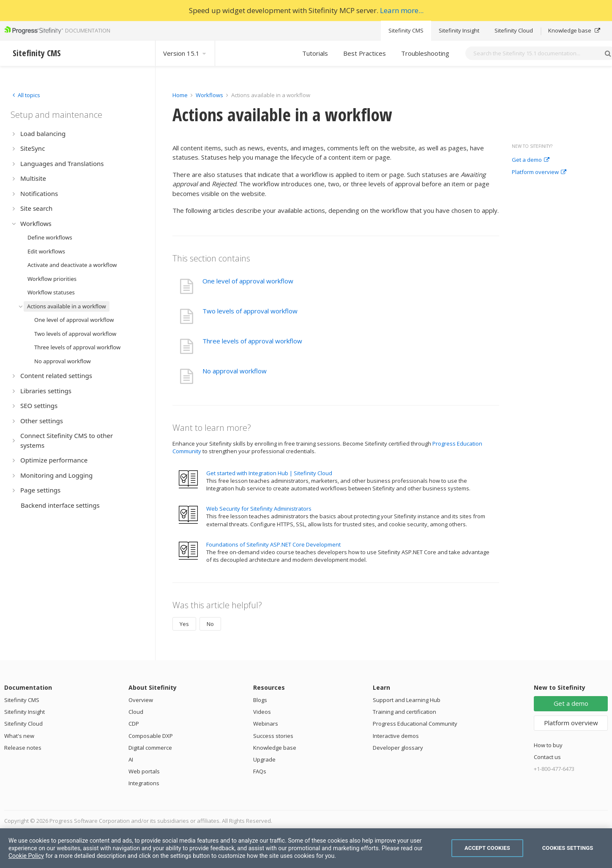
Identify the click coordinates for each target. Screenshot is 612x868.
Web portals (144, 771)
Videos (262, 712)
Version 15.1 (185, 53)
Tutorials (315, 53)
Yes (184, 624)
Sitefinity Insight (459, 30)
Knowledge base (574, 30)
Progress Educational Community (415, 724)
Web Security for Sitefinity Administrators (259, 509)
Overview (141, 700)
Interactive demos (396, 736)
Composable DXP (151, 736)
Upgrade (264, 759)
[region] (306, 848)
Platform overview (539, 172)
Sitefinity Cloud (514, 30)
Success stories (273, 736)
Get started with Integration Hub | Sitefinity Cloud (269, 473)
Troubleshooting (425, 53)
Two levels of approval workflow (250, 311)
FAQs (260, 771)
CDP (134, 724)
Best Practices (365, 53)
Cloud (136, 712)
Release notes (23, 748)
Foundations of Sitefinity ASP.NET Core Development (273, 544)
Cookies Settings (568, 848)
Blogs (260, 700)
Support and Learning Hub (407, 700)
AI (131, 759)
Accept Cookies (487, 848)
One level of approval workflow (248, 281)
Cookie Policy (26, 856)
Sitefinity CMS (406, 30)
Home (180, 95)
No (210, 624)
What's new (19, 736)
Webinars (266, 724)
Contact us (547, 757)
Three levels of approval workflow (252, 341)
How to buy (548, 745)
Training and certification (404, 712)
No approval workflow (235, 371)
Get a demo (531, 160)
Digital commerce (150, 748)
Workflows (209, 95)
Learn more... (402, 10)
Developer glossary (398, 748)
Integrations (144, 783)
